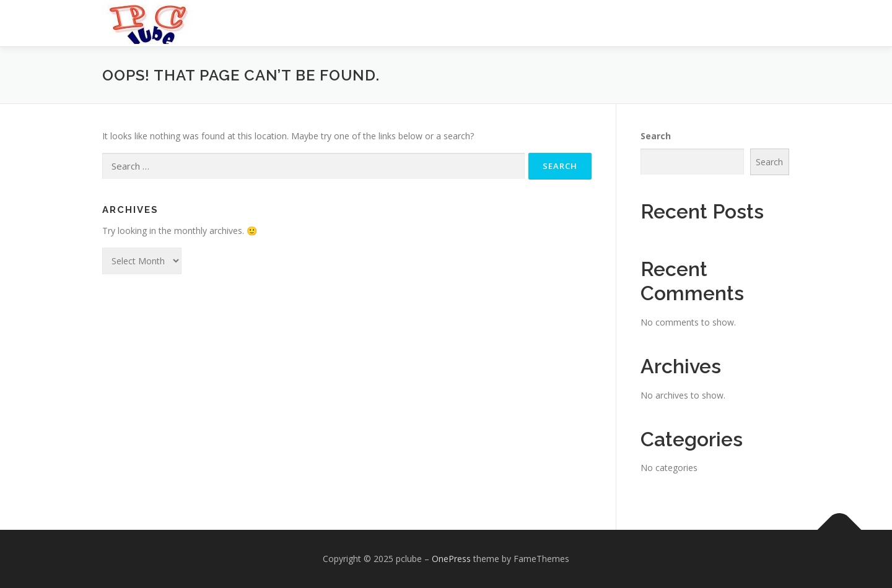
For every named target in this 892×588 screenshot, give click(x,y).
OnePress (451, 559)
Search (656, 136)
